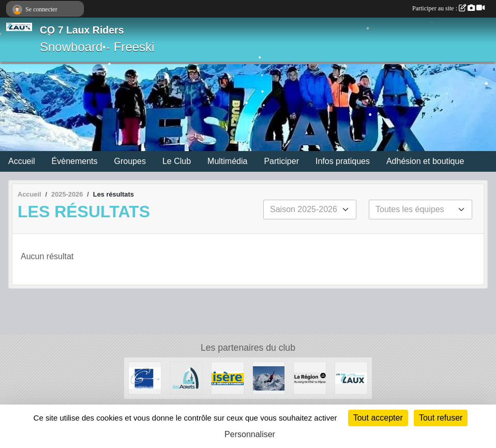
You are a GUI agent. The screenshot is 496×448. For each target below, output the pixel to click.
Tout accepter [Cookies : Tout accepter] (378, 418)
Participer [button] (281, 161)
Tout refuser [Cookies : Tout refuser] (441, 418)
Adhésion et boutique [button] (425, 161)
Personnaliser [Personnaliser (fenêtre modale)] (250, 434)
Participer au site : (448, 8)
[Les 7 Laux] (351, 377)
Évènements (75, 161)
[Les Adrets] (186, 377)
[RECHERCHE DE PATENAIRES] (269, 377)
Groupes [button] (130, 161)
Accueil (22, 161)
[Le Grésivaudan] (145, 377)
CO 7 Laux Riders (82, 30)
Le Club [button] (177, 161)
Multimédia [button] (227, 161)
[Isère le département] (228, 377)
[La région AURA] (310, 377)
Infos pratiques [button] (343, 161)
